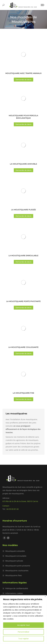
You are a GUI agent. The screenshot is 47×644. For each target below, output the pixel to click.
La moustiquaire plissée (23, 210)
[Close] (45, 596)
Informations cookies (14, 593)
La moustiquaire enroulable (23, 256)
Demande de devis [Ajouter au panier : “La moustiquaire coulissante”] (23, 353)
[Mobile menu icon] (43, 5)
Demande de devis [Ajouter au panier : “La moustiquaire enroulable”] (23, 262)
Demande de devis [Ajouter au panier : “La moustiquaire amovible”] (23, 170)
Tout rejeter (23, 639)
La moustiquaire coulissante (23, 347)
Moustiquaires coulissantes (17, 571)
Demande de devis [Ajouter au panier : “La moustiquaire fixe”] (23, 399)
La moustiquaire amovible (23, 164)
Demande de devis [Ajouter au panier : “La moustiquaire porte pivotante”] (23, 308)
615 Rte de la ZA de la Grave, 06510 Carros (20, 501)
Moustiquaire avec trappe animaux (23, 73)
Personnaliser (24, 632)
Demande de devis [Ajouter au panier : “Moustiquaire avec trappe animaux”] (23, 80)
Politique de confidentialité (17, 588)
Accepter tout (23, 625)
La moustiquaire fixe (23, 393)
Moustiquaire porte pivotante (18, 566)
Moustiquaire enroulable (16, 556)
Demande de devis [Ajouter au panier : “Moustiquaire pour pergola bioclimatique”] (23, 124)
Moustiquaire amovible (15, 551)
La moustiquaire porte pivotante (23, 301)
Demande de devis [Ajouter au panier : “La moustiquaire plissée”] (23, 216)
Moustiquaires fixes (14, 575)
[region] (23, 620)
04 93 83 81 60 (13, 509)
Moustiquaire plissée (14, 561)
